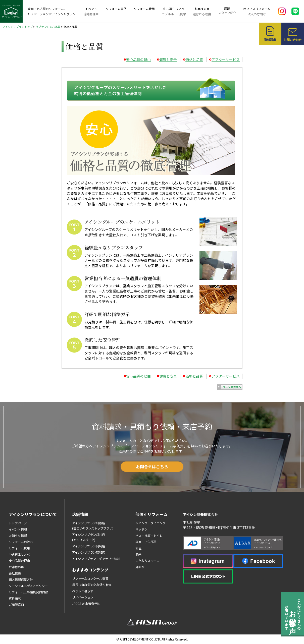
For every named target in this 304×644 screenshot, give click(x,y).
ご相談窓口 (16, 604)
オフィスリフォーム (257, 12)
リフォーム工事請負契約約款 (28, 592)
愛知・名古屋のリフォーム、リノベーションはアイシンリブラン (52, 11)
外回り (140, 567)
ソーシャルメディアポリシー (28, 586)
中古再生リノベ (174, 12)
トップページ (18, 523)
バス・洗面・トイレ (149, 535)
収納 (138, 554)
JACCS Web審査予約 (86, 603)
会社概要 (15, 573)
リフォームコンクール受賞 (90, 578)
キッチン (141, 529)
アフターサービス (226, 60)
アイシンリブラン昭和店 (89, 552)
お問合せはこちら (152, 466)
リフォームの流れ (21, 542)
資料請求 (15, 598)
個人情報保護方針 (21, 579)
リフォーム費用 (144, 9)
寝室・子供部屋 (146, 542)
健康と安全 (168, 60)
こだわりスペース (147, 561)
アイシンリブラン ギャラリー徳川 (96, 559)
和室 (138, 548)
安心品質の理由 (138, 60)
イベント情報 (18, 529)
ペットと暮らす (83, 591)
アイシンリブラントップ (18, 27)
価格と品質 (194, 60)
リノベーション (83, 597)
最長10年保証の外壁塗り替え (92, 585)
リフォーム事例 (116, 9)
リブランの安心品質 (48, 27)
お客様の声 (202, 12)
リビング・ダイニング (150, 523)
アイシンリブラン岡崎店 (89, 546)
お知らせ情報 (18, 535)
